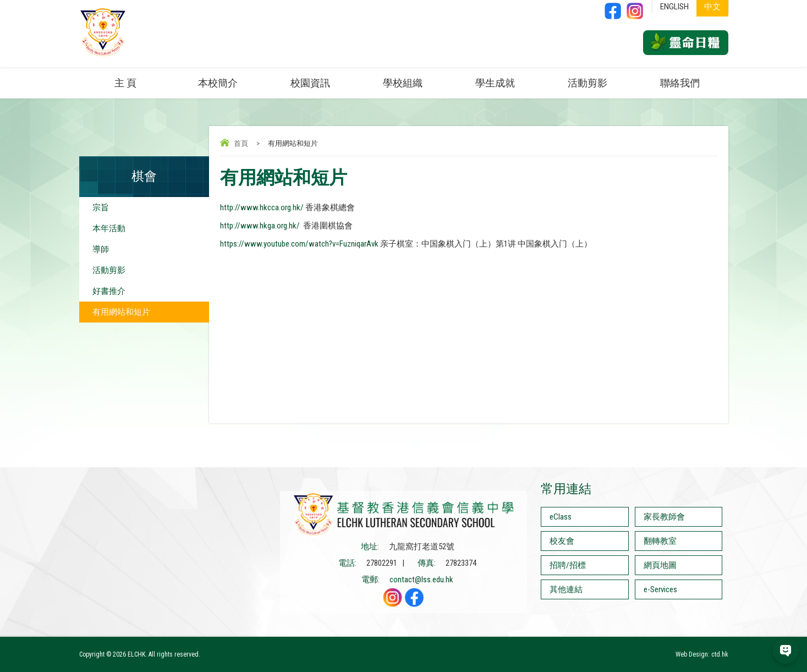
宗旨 (101, 207)
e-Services (660, 589)
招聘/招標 (568, 565)
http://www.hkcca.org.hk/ (262, 207)
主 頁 (125, 83)
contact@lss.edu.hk (421, 580)
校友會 (562, 541)
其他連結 (566, 589)
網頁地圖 (660, 565)
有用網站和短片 (121, 312)
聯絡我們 (680, 83)
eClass (561, 517)
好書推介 (109, 291)
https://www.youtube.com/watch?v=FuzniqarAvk (299, 244)
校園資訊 (310, 83)
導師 (101, 249)
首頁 (241, 143)
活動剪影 (588, 83)
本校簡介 (218, 83)
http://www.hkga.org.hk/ (260, 226)
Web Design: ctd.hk (702, 654)
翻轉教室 (660, 541)
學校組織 (403, 83)
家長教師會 (664, 517)
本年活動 (109, 228)
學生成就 (495, 83)
